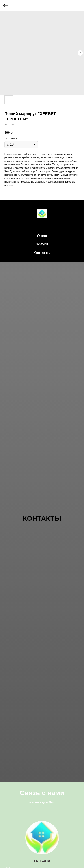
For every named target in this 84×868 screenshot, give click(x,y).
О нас (42, 236)
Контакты (42, 253)
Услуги (42, 244)
